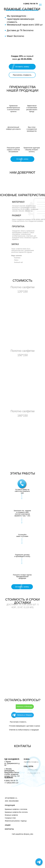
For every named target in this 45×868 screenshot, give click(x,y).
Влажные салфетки (11, 815)
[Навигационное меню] (40, 5)
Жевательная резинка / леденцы (16, 821)
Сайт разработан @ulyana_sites (22, 834)
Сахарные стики (10, 818)
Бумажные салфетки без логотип (16, 812)
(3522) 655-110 (12, 783)
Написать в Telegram (25, 715)
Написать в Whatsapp (24, 706)
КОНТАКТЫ (9, 829)
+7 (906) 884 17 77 (34, 773)
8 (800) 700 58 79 (31, 4)
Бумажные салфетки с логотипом (16, 809)
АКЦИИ (8, 825)
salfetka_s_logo (33, 770)
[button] (22, 75)
